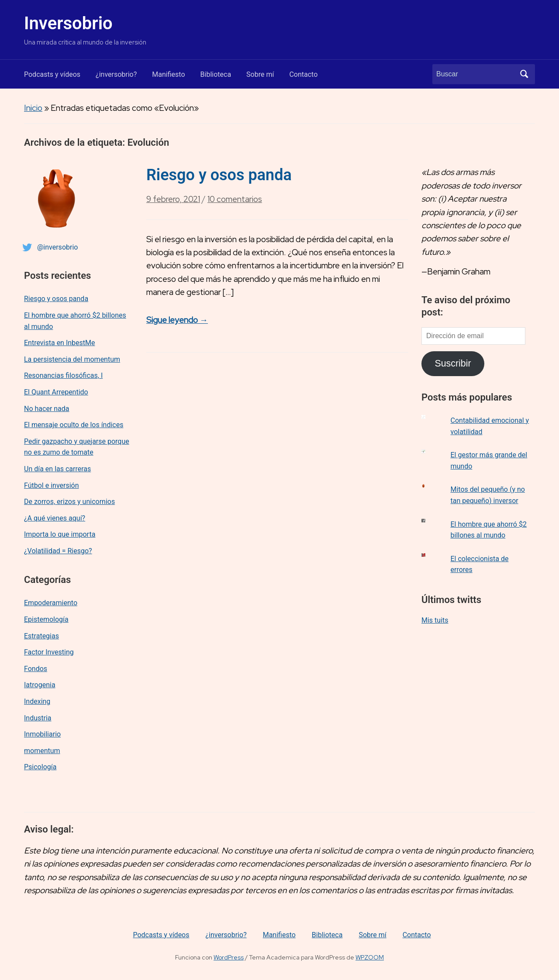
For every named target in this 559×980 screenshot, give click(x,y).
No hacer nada (47, 409)
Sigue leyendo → (177, 320)
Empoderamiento (51, 603)
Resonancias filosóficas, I (63, 375)
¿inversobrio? (116, 74)
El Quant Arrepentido (56, 392)
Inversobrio (68, 23)
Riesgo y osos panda (56, 299)
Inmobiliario (42, 734)
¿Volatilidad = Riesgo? (58, 551)
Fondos (36, 669)
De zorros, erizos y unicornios (69, 502)
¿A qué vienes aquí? (55, 518)
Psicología (40, 767)
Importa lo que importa (60, 534)
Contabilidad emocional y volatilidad (490, 426)
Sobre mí (260, 74)
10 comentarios (235, 202)
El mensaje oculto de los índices (74, 425)
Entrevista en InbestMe (60, 343)
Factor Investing (49, 652)
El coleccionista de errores (480, 564)
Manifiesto (168, 74)
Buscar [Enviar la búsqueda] (524, 74)
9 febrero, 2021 (173, 199)
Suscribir (453, 363)
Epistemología (46, 619)
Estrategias (41, 636)
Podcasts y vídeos (52, 74)
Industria (38, 718)
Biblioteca (216, 74)
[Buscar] (476, 74)
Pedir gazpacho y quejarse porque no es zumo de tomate (77, 447)
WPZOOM (370, 957)
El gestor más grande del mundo (489, 461)
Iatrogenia (40, 685)
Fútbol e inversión (52, 485)
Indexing (37, 701)
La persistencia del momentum (72, 359)
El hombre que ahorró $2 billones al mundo (75, 321)
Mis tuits (435, 620)
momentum (42, 751)
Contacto (303, 74)
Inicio (33, 108)
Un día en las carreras (57, 469)
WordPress (229, 957)
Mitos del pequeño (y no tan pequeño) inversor (488, 495)
